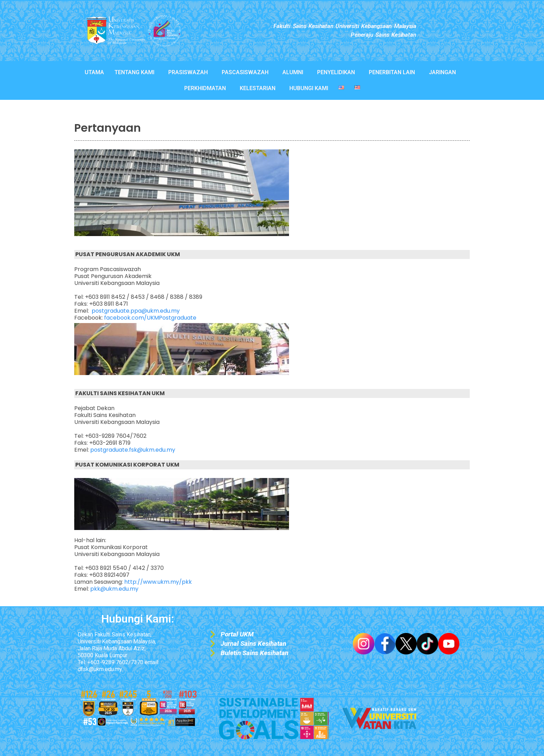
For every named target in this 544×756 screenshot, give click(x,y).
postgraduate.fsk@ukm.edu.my (133, 450)
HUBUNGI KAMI (309, 88)
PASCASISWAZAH (245, 72)
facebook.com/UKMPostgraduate (150, 318)
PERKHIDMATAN (205, 88)
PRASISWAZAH (188, 72)
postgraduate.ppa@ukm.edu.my (136, 311)
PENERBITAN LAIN (392, 72)
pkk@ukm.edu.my (114, 589)
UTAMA (94, 72)
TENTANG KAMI (134, 72)
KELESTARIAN (258, 88)
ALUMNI (293, 72)
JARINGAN (442, 72)
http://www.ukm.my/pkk (158, 582)
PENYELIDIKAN (336, 72)
